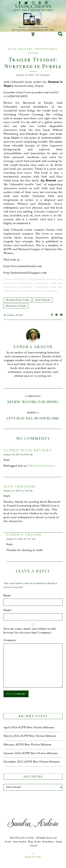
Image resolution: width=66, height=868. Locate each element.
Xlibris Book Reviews (28, 450)
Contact (34, 846)
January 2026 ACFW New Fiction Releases (31, 753)
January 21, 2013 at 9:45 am (18, 491)
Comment (10, 640)
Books (38, 842)
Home (8, 842)
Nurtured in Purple (16, 306)
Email (8, 610)
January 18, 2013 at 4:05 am (18, 455)
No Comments (43, 75)
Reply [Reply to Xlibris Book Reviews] (7, 460)
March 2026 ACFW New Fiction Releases (30, 736)
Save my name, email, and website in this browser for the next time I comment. (30, 631)
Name (8, 596)
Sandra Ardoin (15, 315)
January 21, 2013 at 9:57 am (21, 539)
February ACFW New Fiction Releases (27, 745)
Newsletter (48, 842)
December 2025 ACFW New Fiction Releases (32, 762)
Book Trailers (20, 49)
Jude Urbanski (43, 300)
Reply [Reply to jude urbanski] (7, 496)
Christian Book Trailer (18, 300)
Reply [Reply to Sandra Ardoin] (10, 544)
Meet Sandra (20, 842)
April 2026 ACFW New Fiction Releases (29, 728)
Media (59, 842)
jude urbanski (20, 487)
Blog (30, 842)
